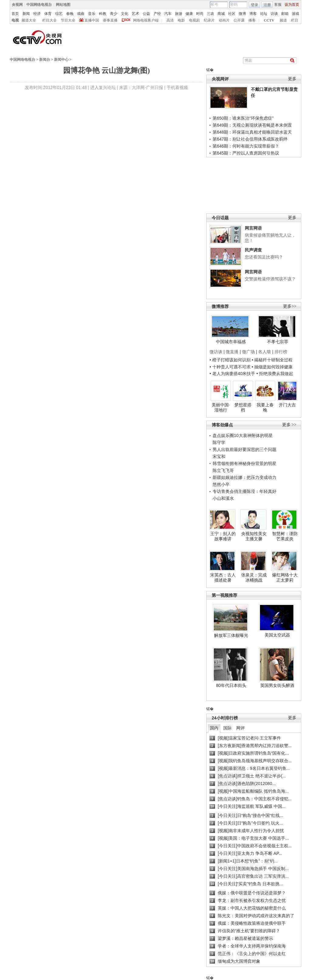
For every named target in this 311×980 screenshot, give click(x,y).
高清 (170, 20)
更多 (292, 79)
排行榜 (281, 352)
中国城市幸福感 (231, 342)
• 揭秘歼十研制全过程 (272, 360)
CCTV (269, 20)
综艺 (59, 14)
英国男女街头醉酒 (277, 685)
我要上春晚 (265, 408)
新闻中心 (61, 60)
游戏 (296, 14)
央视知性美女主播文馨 (254, 536)
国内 (214, 728)
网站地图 (63, 5)
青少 (114, 14)
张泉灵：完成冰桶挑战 (254, 578)
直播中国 (92, 20)
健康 (189, 14)
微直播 (232, 352)
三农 (210, 14)
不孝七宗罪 (278, 342)
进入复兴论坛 (103, 87)
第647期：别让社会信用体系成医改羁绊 (250, 139)
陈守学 (219, 442)
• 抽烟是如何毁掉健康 (272, 367)
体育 (48, 14)
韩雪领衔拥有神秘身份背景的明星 (244, 463)
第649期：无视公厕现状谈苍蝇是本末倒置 (252, 125)
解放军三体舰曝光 (231, 635)
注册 (267, 5)
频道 (283, 20)
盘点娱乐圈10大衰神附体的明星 (243, 435)
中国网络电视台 (39, 5)
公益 (146, 14)
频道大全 (29, 20)
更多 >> (289, 425)
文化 (125, 14)
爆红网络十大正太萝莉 (285, 578)
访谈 (274, 14)
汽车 (168, 14)
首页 (15, 14)
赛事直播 (110, 20)
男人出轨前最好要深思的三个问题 (244, 449)
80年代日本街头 (231, 685)
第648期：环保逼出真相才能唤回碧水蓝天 (252, 132)
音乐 (92, 14)
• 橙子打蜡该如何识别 (230, 360)
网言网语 (253, 228)
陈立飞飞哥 (223, 470)
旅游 (179, 14)
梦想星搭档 (243, 408)
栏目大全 (50, 20)
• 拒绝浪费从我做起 (275, 374)
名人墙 (265, 352)
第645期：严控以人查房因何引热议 (246, 153)
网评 (241, 728)
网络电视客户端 (146, 20)
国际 (227, 728)
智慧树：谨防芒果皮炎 (285, 536)
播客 (252, 20)
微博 (242, 14)
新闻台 (45, 60)
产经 (157, 14)
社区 (232, 14)
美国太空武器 (277, 635)
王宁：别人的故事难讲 (223, 536)
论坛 (264, 14)
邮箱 (285, 14)
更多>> (290, 306)
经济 (37, 14)
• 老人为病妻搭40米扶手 (232, 374)
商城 (221, 14)
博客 (253, 14)
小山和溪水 (223, 498)
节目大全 (68, 20)
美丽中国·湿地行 (221, 408)
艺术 (135, 14)
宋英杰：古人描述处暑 (223, 578)
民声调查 (253, 250)
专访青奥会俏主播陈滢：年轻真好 (244, 491)
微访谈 (216, 352)
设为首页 (292, 5)
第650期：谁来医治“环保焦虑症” (243, 118)
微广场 (248, 352)
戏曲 (81, 14)
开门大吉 (287, 405)
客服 (278, 5)
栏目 (295, 20)
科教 (103, 14)
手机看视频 (177, 87)
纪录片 (209, 20)
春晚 (70, 14)
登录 (255, 5)
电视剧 (194, 20)
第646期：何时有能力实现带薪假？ (246, 146)
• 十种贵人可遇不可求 (231, 367)
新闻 (26, 14)
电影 (181, 20)
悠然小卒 (221, 484)
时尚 (200, 14)
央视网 (17, 5)
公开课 (239, 20)
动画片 (224, 20)
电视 (15, 20)
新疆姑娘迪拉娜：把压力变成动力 (244, 477)
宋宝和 (219, 456)
